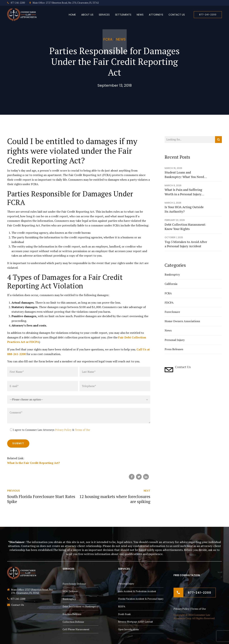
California (171, 284)
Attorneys (156, 15)
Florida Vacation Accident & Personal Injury (141, 599)
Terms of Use (83, 430)
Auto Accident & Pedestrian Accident (137, 591)
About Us (87, 15)
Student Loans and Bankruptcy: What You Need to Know (184, 175)
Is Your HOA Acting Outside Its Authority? (184, 209)
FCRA (108, 39)
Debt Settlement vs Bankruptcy (81, 606)
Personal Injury (175, 340)
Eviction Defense (72, 614)
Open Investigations (128, 629)
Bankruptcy (172, 274)
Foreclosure (172, 312)
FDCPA (169, 303)
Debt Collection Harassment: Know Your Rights (185, 227)
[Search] (218, 140)
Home (72, 15)
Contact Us (177, 15)
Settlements (123, 15)
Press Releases (174, 349)
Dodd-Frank (124, 614)
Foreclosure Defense (74, 584)
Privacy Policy (63, 430)
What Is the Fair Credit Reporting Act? (34, 463)
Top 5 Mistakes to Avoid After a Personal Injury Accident (186, 244)
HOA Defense (70, 591)
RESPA (122, 606)
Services (104, 15)
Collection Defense (73, 622)
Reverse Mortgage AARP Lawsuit (135, 622)
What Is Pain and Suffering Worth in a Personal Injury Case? (183, 192)
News (140, 15)
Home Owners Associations (182, 321)
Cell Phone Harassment (76, 629)
